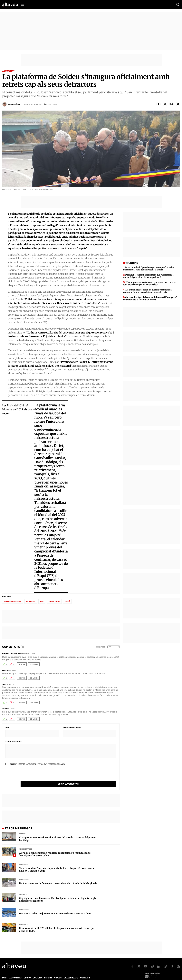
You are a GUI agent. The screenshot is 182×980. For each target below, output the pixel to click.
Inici (5, 972)
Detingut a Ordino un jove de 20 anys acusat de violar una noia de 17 (55, 908)
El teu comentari (14, 741)
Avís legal (95, 976)
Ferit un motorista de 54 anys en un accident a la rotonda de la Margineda (58, 878)
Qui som (6, 976)
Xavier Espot (54, 601)
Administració (26, 843)
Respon (22, 664)
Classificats (71, 972)
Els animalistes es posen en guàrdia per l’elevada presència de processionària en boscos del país (147, 291)
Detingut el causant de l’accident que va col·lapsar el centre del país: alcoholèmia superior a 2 (149, 276)
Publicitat (29, 976)
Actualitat (8, 71)
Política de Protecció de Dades (51, 976)
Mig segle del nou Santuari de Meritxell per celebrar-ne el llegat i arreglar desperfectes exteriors (58, 894)
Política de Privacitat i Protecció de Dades (46, 764)
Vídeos (58, 972)
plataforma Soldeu (13, 601)
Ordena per (101, 647)
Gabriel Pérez (14, 104)
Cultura (23, 889)
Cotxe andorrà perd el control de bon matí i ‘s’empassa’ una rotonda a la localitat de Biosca (150, 298)
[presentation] (27, 776)
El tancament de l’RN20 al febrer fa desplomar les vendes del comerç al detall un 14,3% (57, 924)
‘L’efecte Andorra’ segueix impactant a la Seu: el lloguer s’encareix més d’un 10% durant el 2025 (56, 864)
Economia (23, 859)
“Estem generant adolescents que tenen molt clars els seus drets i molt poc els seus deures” (150, 283)
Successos (24, 874)
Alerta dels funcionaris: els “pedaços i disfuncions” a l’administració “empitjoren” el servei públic (55, 848)
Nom (7, 728)
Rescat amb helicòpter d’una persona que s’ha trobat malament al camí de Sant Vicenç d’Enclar (149, 269)
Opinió (27, 972)
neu (42, 601)
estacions (31, 601)
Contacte (16, 976)
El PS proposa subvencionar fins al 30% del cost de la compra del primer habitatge (57, 833)
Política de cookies (78, 976)
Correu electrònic (72, 728)
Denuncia (34, 664)
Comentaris (52, 104)
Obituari (85, 972)
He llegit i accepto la (35, 764)
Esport (48, 972)
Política (23, 828)
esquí (67, 601)
